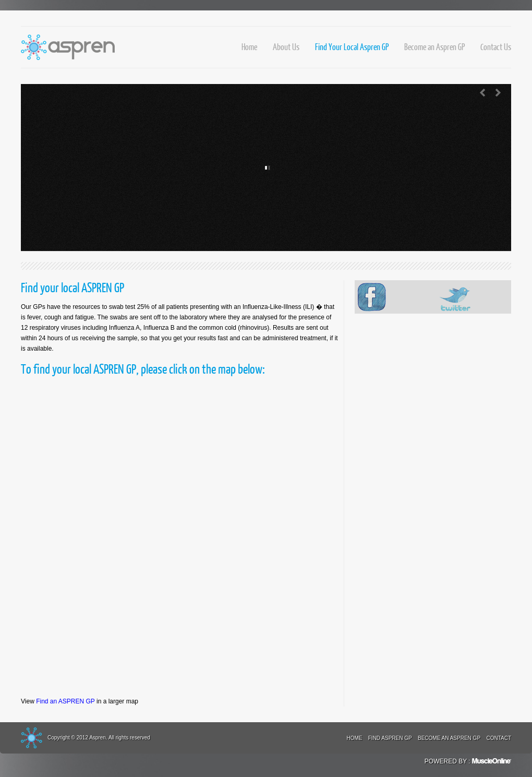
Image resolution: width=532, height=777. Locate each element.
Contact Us (496, 47)
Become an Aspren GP (434, 47)
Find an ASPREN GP (65, 701)
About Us (286, 47)
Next (498, 93)
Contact (499, 738)
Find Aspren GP (390, 738)
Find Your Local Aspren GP (352, 47)
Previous (482, 93)
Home (249, 47)
